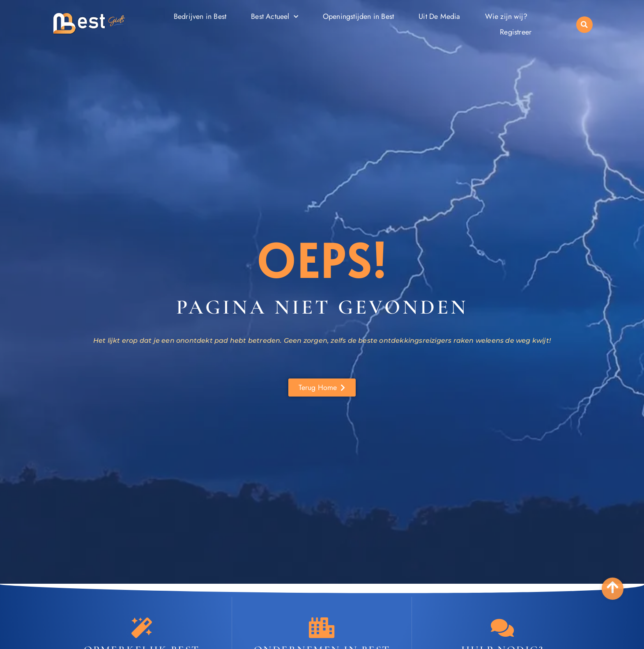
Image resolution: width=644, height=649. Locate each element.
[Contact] (502, 628)
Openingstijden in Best (358, 16)
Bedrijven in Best (200, 16)
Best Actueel (275, 17)
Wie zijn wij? (506, 16)
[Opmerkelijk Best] (142, 628)
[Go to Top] (613, 587)
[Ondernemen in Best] (322, 628)
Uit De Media (439, 16)
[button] (584, 25)
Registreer (516, 32)
